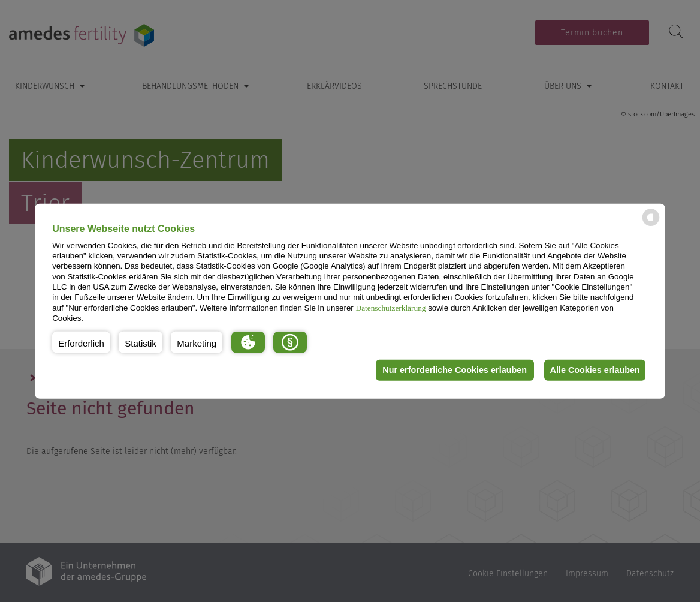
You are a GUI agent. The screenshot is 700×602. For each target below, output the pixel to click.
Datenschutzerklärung (391, 307)
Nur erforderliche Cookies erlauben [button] (450, 370)
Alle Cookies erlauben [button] (593, 370)
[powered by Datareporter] (651, 225)
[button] (81, 342)
